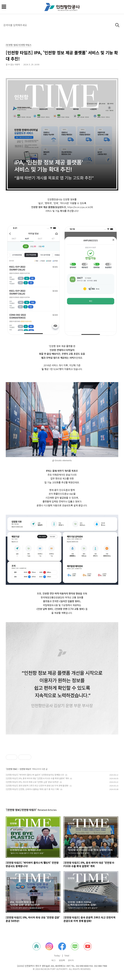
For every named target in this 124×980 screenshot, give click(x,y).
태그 (54, 960)
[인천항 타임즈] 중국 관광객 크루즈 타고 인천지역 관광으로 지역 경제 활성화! (37, 785)
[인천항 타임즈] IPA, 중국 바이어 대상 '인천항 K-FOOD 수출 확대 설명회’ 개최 (37, 778)
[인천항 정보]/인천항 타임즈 (19, 45)
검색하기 (117, 25)
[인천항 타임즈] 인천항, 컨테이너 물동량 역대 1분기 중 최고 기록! (33, 789)
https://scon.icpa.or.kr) (79, 207)
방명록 (62, 960)
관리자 (71, 960)
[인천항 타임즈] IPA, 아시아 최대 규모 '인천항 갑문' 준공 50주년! (32, 782)
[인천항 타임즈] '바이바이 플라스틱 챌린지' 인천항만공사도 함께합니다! (35, 775)
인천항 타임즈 (25, 769)
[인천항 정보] (12, 769)
